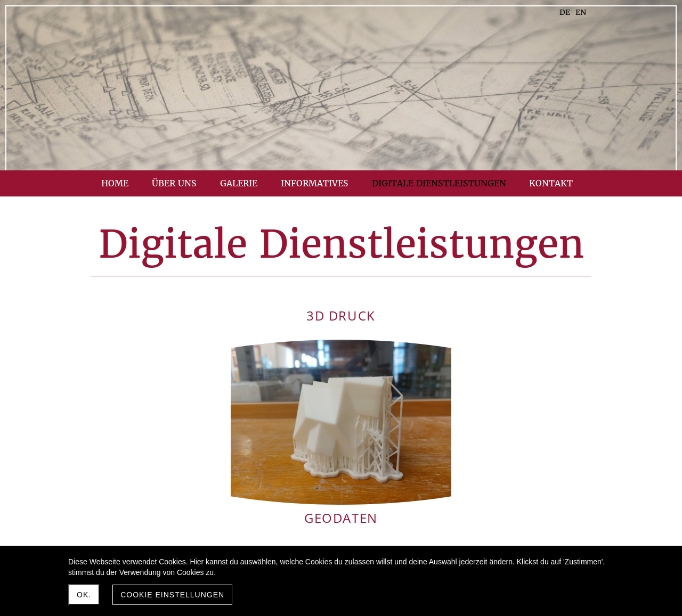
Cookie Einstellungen (172, 595)
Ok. (84, 595)
